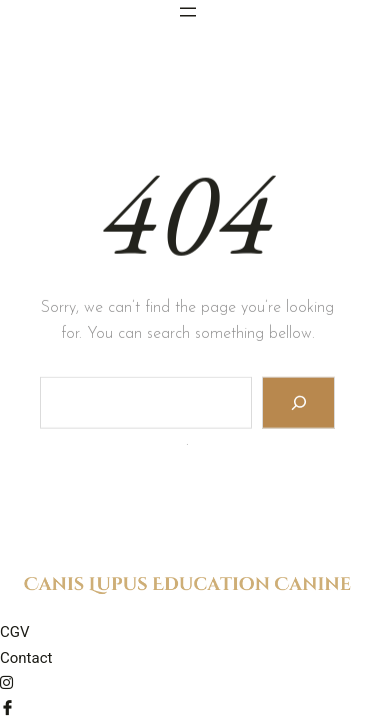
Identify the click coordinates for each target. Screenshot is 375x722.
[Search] (298, 404)
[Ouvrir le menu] (188, 12)
